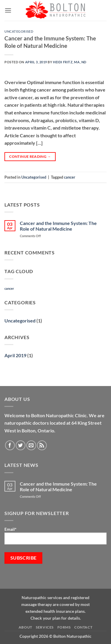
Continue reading (30, 156)
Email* (55, 536)
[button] (8, 10)
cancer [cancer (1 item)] (9, 288)
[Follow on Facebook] (10, 445)
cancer (70, 177)
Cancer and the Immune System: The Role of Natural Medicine (50, 42)
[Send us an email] (31, 445)
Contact (83, 627)
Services (45, 627)
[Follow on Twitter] (21, 445)
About (25, 627)
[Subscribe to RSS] (42, 445)
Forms (64, 627)
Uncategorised (19, 31)
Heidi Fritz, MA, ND (70, 62)
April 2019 (15, 355)
